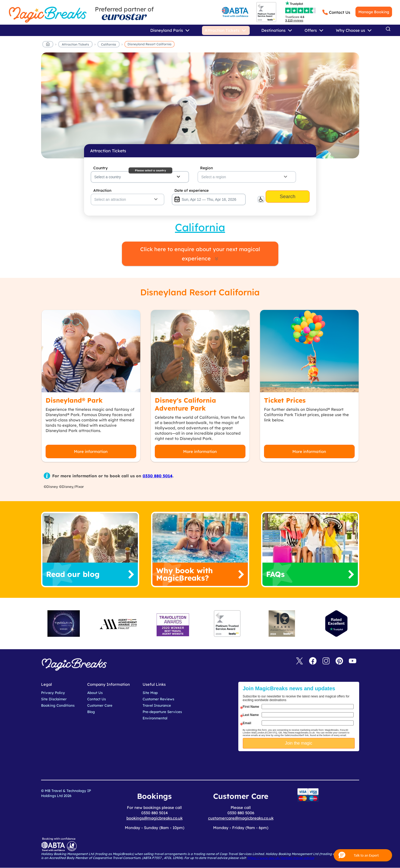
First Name (251, 707)
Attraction (102, 190)
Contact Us (340, 12)
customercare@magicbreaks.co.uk (241, 818)
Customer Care (100, 705)
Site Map (150, 693)
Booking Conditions (58, 705)
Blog (91, 712)
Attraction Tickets (75, 44)
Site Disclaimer (54, 699)
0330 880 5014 (158, 476)
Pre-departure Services (162, 712)
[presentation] (303, 764)
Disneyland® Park (74, 400)
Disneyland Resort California (150, 44)
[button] (363, 855)
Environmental (155, 718)
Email (247, 723)
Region (206, 168)
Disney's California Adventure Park (185, 404)
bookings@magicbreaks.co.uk (155, 818)
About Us (95, 693)
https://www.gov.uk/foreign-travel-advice (281, 858)
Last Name (251, 715)
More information (91, 451)
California (109, 44)
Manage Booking (374, 12)
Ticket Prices (285, 400)
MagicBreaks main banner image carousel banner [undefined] (200, 105)
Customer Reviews (158, 699)
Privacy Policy (53, 693)
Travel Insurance (157, 705)
